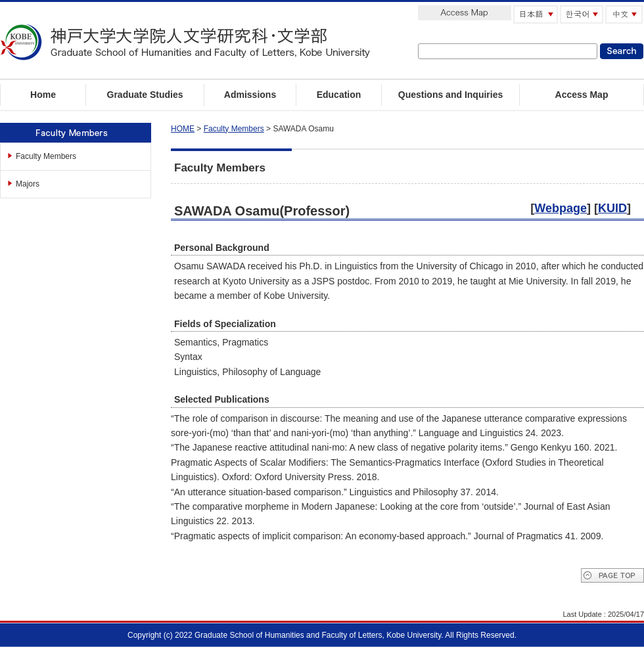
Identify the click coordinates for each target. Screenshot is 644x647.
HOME (183, 129)
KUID (612, 208)
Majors (28, 184)
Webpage (561, 208)
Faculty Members (46, 156)
